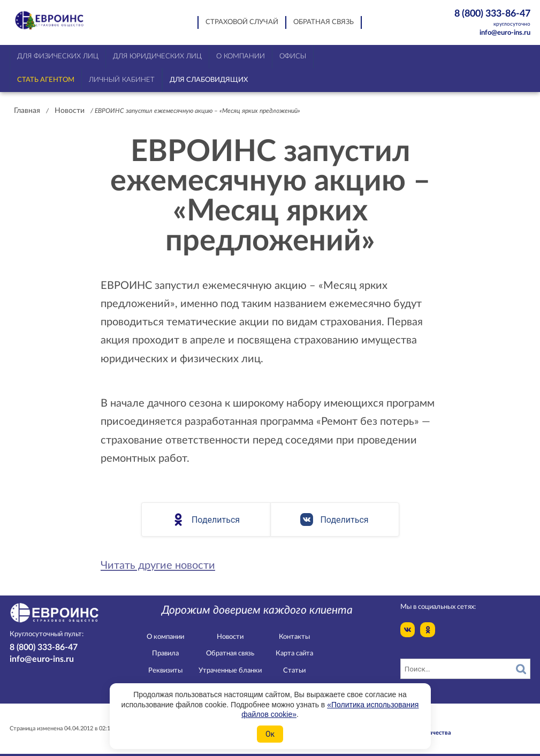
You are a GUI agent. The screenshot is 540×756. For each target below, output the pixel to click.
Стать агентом (46, 80)
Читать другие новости (158, 566)
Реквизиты (165, 671)
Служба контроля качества (413, 733)
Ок (270, 734)
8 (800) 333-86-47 (486, 18)
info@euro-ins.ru (505, 33)
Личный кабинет (122, 80)
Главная (27, 111)
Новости (70, 111)
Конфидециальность (402, 724)
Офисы (293, 56)
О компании (165, 637)
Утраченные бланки (230, 671)
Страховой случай (242, 22)
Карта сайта (294, 654)
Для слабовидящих (209, 80)
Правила (165, 654)
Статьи (294, 671)
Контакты (294, 637)
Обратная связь (324, 22)
